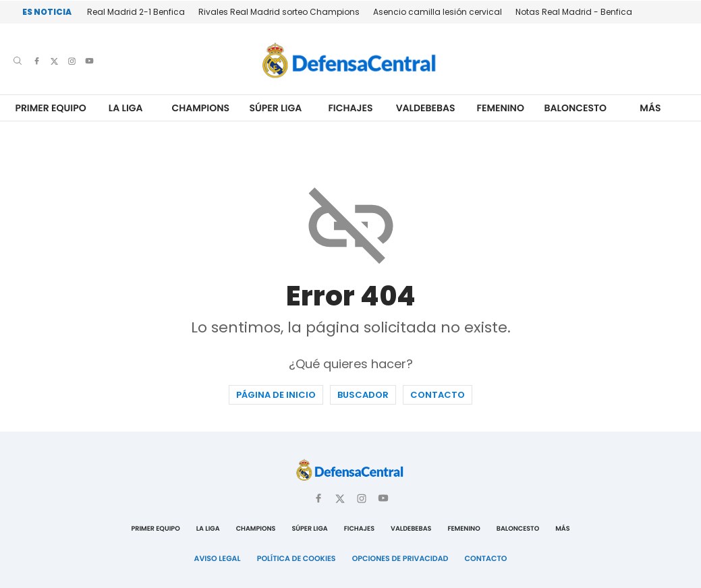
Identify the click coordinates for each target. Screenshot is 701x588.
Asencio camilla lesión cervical (438, 12)
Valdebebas (426, 108)
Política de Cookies (297, 558)
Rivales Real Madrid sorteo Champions (279, 12)
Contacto (438, 395)
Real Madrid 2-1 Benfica (136, 12)
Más (650, 108)
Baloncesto (576, 108)
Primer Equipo (50, 108)
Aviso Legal (218, 558)
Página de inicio (276, 395)
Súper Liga (276, 108)
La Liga (126, 108)
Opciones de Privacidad (400, 558)
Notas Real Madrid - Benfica (574, 12)
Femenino (501, 108)
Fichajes (350, 108)
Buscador (363, 395)
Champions (200, 108)
